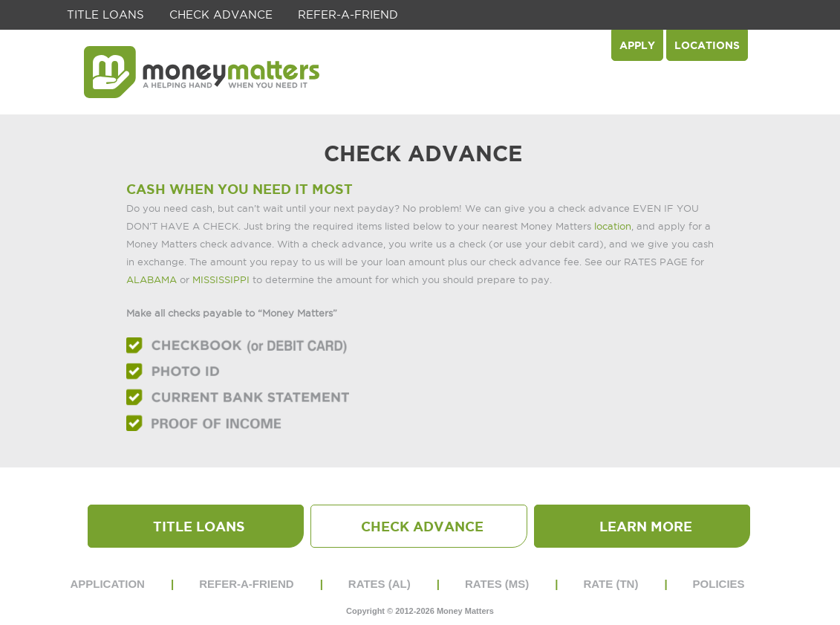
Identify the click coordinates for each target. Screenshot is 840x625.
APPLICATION (107, 584)
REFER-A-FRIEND (348, 14)
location (613, 226)
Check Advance (221, 14)
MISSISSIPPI (221, 279)
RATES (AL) (380, 584)
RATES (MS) (497, 584)
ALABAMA (152, 279)
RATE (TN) (611, 584)
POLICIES (719, 584)
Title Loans (105, 14)
